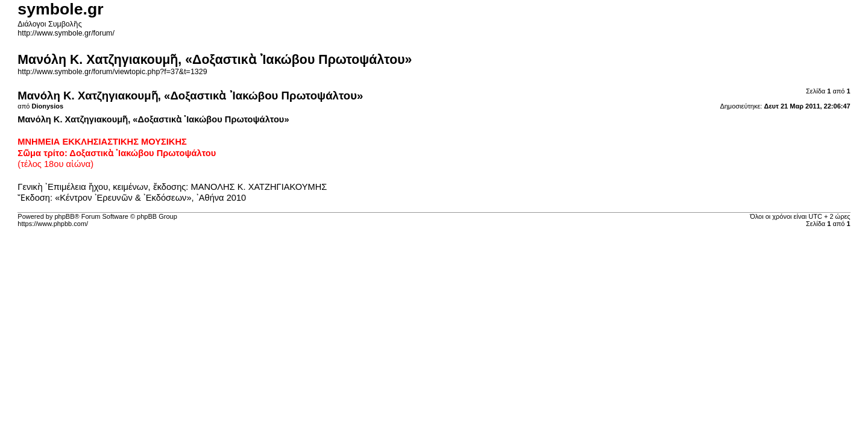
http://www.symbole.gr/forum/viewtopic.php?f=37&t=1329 (112, 72)
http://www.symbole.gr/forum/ (66, 33)
